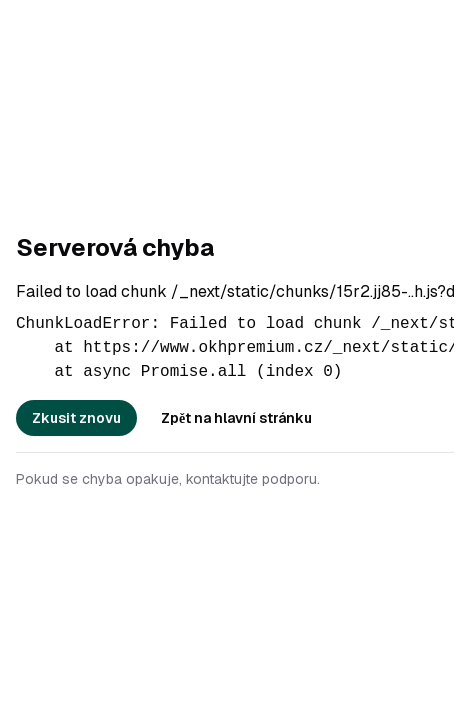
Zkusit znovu (76, 418)
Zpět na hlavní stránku (236, 418)
